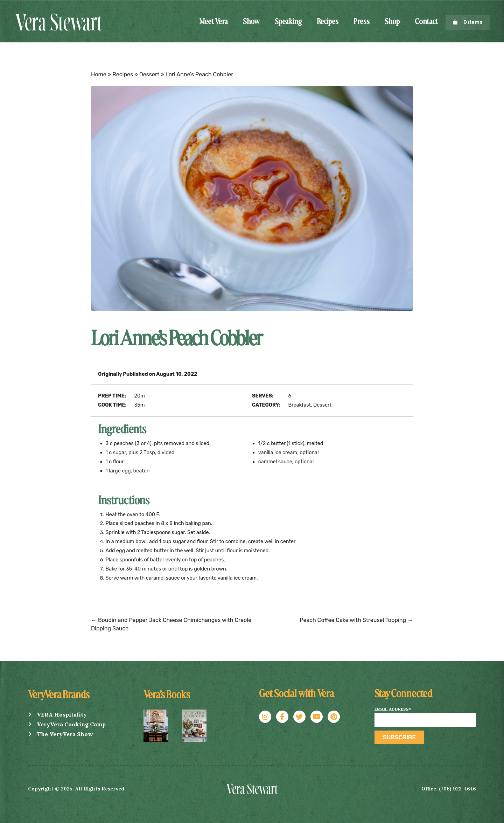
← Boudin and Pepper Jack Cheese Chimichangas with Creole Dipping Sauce (171, 624)
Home (99, 74)
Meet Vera (213, 22)
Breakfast (300, 405)
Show (251, 22)
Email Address (393, 709)
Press (362, 22)
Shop (392, 22)
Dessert (149, 74)
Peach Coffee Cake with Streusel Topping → (356, 620)
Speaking (288, 22)
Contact (426, 22)
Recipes (328, 22)
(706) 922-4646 (457, 789)
